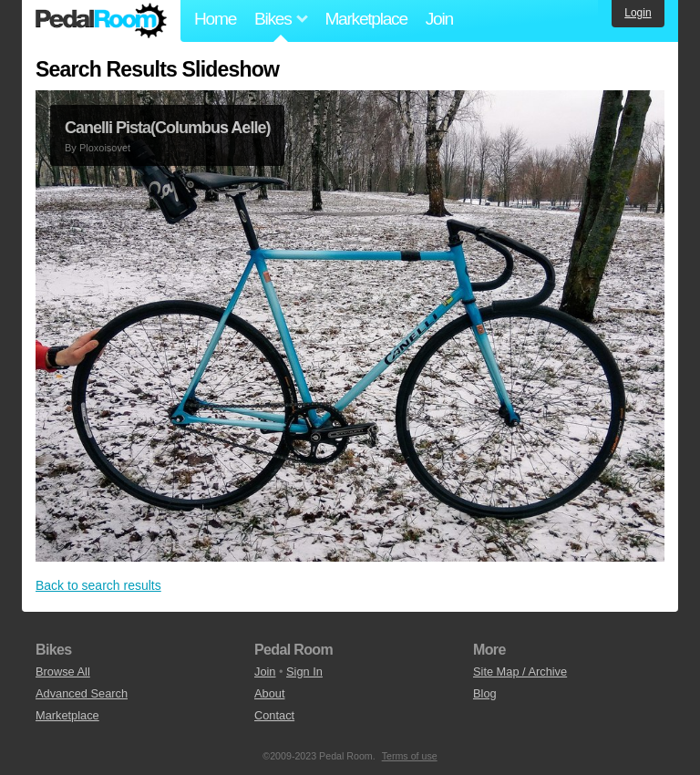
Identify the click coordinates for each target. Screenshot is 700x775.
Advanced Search (82, 693)
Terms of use (410, 756)
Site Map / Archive (520, 672)
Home (215, 19)
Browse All (63, 672)
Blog (485, 693)
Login (638, 13)
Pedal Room (101, 21)
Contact (274, 715)
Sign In (304, 672)
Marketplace (365, 19)
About (269, 693)
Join (439, 19)
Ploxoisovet (105, 148)
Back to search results (98, 585)
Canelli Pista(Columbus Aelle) (167, 128)
